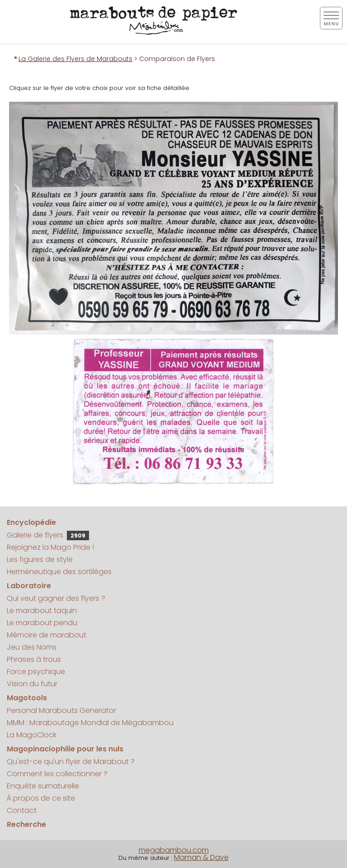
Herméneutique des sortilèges (59, 572)
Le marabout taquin (42, 611)
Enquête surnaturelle (43, 786)
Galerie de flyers (48, 535)
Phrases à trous (34, 659)
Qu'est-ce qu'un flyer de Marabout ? (71, 762)
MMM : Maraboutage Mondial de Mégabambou (90, 723)
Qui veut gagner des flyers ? (56, 598)
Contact (22, 810)
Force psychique (36, 672)
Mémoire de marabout (47, 635)
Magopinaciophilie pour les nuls (65, 749)
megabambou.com (174, 850)
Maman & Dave (201, 857)
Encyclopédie (31, 522)
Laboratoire (29, 586)
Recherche (26, 824)
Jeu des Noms (32, 647)
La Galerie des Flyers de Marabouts (75, 59)
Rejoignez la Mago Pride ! (50, 547)
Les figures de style (40, 559)
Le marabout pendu (42, 623)
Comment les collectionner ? (57, 774)
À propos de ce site (41, 798)
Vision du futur (32, 684)
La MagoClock (32, 735)
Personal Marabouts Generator (61, 710)
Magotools (27, 698)
